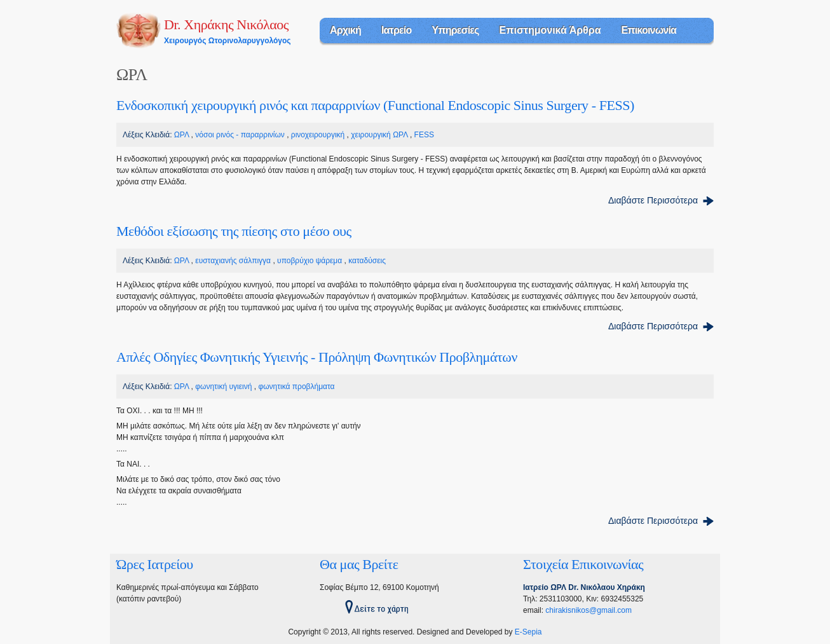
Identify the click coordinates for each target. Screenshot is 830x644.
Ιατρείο (396, 30)
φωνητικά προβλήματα (296, 387)
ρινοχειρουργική (318, 135)
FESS (424, 135)
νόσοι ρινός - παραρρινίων (240, 135)
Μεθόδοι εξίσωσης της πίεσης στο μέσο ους (234, 231)
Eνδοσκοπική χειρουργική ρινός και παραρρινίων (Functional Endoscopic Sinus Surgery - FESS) (375, 105)
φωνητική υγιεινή (223, 387)
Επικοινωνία (649, 30)
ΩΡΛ (181, 135)
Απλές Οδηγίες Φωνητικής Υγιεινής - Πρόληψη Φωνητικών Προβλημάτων (317, 357)
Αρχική (345, 30)
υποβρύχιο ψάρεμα (310, 261)
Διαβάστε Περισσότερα (653, 200)
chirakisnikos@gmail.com (588, 610)
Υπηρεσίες (455, 30)
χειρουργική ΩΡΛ (379, 135)
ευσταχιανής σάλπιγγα (233, 261)
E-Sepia (528, 632)
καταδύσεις (367, 261)
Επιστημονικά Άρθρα (550, 30)
